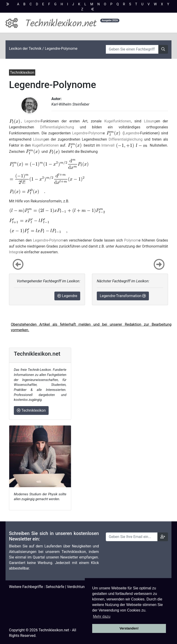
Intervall (108, 145)
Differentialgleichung (57, 127)
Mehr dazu (102, 616)
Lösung (150, 121)
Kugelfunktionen (118, 121)
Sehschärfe (55, 587)
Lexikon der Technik (25, 49)
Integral (15, 252)
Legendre (32, 121)
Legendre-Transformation (123, 296)
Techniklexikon (31, 410)
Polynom (96, 133)
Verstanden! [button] (129, 628)
